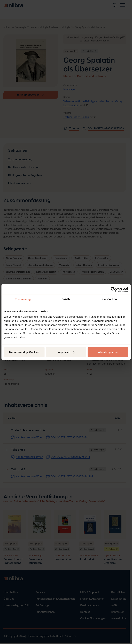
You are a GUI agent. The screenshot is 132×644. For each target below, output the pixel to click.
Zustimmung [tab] (23, 299)
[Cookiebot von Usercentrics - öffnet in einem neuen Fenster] (113, 289)
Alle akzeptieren (108, 352)
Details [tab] (66, 299)
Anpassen (66, 352)
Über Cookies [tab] (109, 299)
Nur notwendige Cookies (24, 352)
